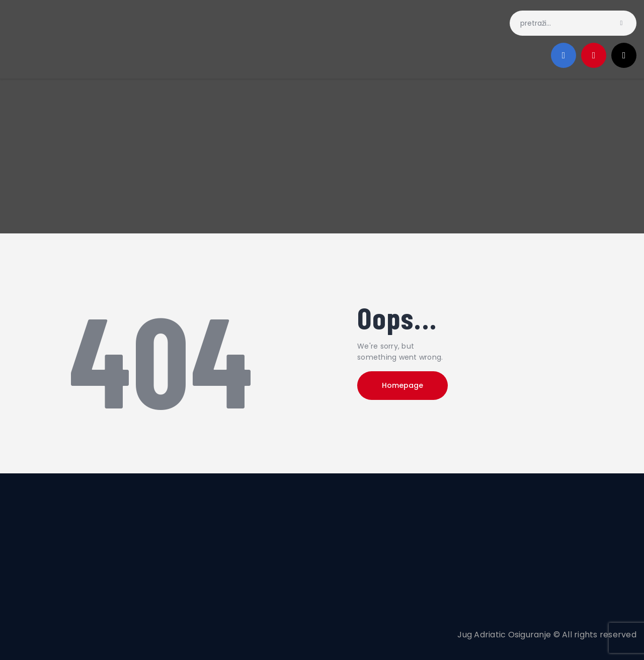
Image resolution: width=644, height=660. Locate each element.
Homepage (403, 385)
